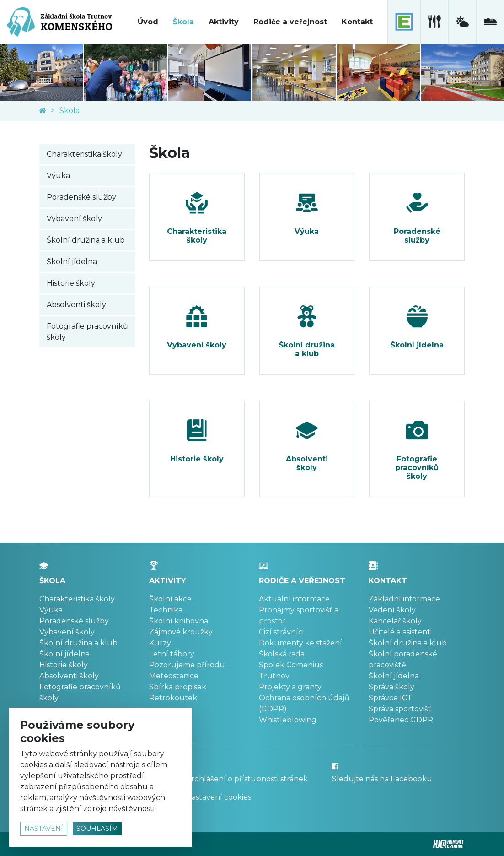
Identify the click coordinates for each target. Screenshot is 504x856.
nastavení (44, 829)
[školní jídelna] (434, 22)
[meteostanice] (462, 22)
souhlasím (97, 829)
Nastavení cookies (218, 797)
